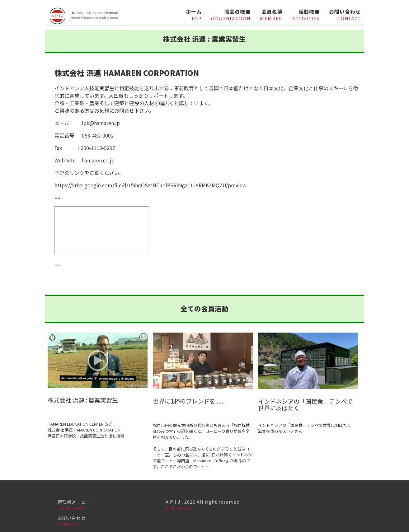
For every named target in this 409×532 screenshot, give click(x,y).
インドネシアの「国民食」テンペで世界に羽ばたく (305, 405)
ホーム (190, 14)
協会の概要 (231, 14)
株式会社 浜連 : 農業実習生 (83, 400)
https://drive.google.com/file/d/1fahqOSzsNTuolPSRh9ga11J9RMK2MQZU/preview (150, 185)
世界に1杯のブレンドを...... (189, 401)
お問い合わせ (345, 14)
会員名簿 (271, 14)
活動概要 (306, 14)
